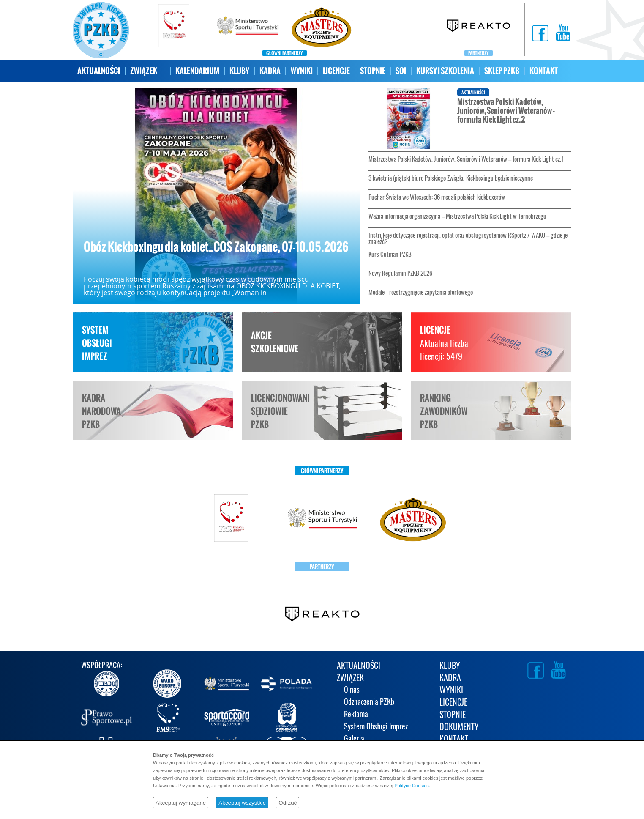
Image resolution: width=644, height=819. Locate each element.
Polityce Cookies (411, 786)
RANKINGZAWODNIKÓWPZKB (444, 411)
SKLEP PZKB (502, 71)
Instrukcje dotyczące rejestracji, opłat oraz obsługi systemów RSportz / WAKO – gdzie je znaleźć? (468, 238)
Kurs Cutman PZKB (390, 254)
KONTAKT (544, 71)
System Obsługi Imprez (376, 727)
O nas (352, 690)
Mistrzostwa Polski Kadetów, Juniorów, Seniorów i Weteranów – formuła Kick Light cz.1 (466, 159)
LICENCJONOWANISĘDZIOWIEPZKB (280, 411)
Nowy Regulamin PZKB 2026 (400, 273)
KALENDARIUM (197, 71)
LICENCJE (336, 71)
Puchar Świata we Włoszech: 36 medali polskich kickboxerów (437, 197)
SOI (401, 71)
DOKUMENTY (459, 727)
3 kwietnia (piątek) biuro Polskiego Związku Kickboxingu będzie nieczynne (451, 178)
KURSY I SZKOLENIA (445, 71)
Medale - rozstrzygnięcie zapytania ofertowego (421, 292)
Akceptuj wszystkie (242, 803)
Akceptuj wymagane (181, 803)
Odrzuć (288, 803)
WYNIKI (302, 71)
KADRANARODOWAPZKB (101, 411)
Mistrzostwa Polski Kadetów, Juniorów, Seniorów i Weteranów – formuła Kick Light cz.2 (462, 119)
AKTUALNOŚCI (99, 71)
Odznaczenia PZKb (369, 703)
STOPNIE (373, 71)
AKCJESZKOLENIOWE (275, 342)
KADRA (270, 71)
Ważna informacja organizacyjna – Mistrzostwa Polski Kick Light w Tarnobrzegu (457, 216)
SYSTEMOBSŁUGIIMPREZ (97, 343)
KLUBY (239, 71)
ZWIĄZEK (144, 71)
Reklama (356, 715)
